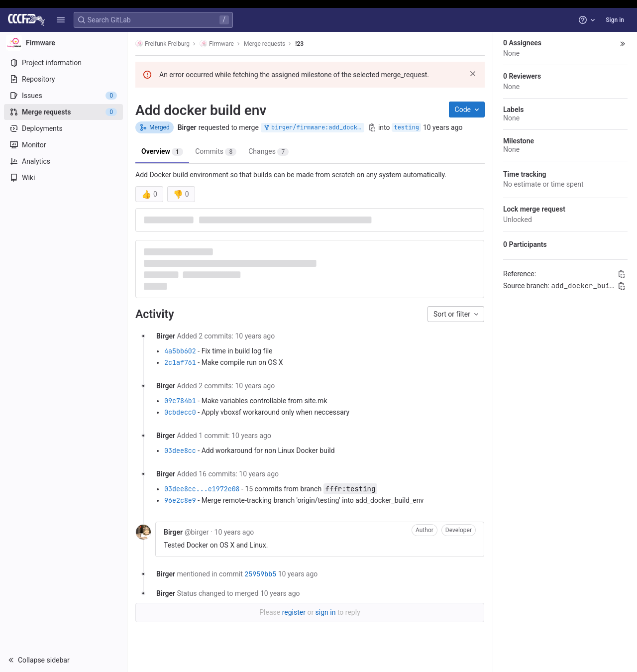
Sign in (615, 20)
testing (406, 127)
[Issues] (63, 96)
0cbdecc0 (180, 412)
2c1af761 (180, 362)
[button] (61, 20)
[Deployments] (63, 128)
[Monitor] (63, 145)
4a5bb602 (180, 351)
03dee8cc (180, 450)
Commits (216, 152)
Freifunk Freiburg (162, 44)
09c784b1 (180, 401)
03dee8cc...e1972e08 (202, 489)
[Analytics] (63, 161)
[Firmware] (64, 43)
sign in (326, 612)
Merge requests (265, 44)
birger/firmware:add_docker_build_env (314, 128)
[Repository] (63, 79)
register (294, 612)
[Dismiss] (473, 74)
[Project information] (63, 63)
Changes (268, 152)
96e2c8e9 (180, 500)
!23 (299, 44)
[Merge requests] (63, 112)
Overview (162, 152)
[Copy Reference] (622, 274)
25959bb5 (260, 574)
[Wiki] (63, 178)
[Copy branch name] (372, 127)
